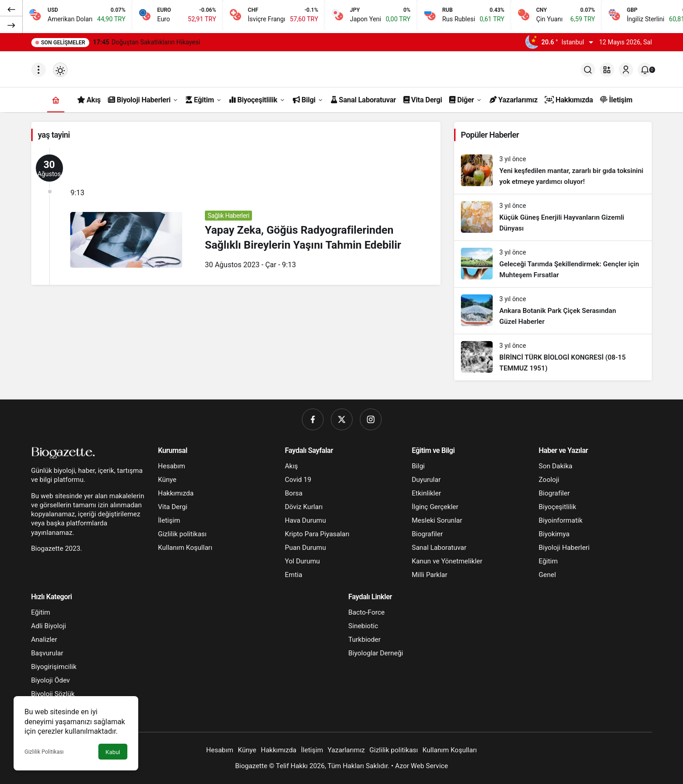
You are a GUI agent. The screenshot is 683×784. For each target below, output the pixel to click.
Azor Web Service (422, 766)
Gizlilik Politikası (44, 752)
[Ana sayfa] (56, 100)
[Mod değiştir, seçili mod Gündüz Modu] (60, 70)
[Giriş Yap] (626, 70)
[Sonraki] (11, 24)
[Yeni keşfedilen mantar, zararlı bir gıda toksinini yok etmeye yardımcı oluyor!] (553, 171)
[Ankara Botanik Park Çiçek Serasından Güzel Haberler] (553, 311)
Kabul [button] (113, 752)
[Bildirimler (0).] (645, 70)
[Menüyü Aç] (39, 70)
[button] (607, 70)
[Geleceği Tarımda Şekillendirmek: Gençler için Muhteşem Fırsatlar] (553, 264)
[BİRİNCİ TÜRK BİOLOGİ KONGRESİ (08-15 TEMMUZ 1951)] (553, 357)
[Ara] (588, 70)
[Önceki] (11, 9)
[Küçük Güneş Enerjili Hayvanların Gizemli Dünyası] (553, 217)
